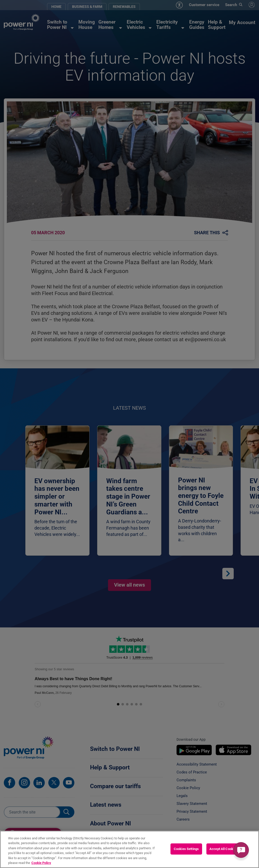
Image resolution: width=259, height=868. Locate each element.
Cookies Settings (186, 849)
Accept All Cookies (223, 849)
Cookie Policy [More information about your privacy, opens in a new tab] (41, 863)
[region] (129, 849)
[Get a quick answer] (241, 850)
